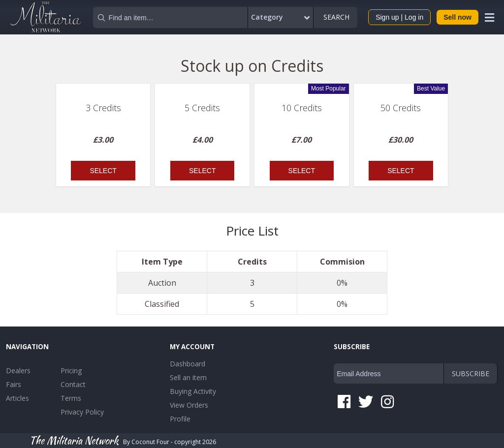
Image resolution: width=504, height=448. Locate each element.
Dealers (18, 371)
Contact (73, 384)
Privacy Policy (82, 412)
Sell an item (188, 377)
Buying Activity (193, 391)
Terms (71, 398)
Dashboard (188, 364)
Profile (180, 419)
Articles (17, 398)
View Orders (189, 405)
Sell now (457, 17)
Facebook (344, 402)
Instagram (387, 402)
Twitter (366, 402)
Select (103, 171)
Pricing (71, 371)
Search (335, 17)
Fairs (14, 384)
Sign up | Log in (399, 17)
